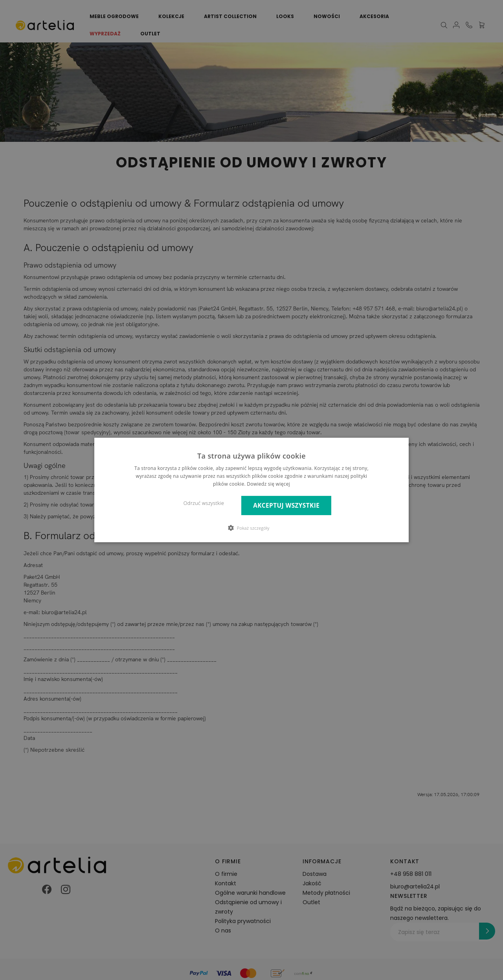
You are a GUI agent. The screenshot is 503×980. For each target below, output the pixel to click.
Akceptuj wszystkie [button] (286, 506)
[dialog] (251, 490)
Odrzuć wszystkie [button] (204, 503)
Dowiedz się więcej (268, 484)
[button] (252, 528)
